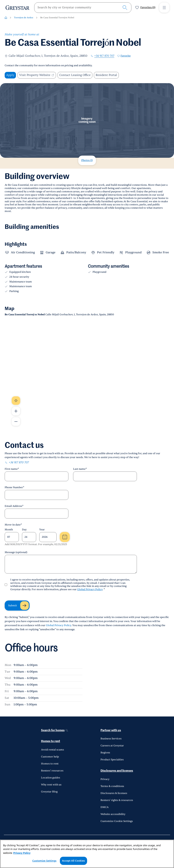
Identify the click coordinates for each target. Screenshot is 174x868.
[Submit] (17, 606)
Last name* (80, 469)
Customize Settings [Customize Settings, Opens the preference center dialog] (44, 861)
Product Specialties (112, 760)
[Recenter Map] (16, 401)
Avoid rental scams (52, 750)
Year (42, 530)
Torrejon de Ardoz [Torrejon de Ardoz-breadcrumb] (24, 18)
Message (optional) (16, 552)
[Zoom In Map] (16, 411)
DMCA (104, 807)
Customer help (50, 757)
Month (9, 530)
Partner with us (111, 730)
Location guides (51, 778)
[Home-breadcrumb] (6, 18)
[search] (80, 8)
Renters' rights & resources (117, 800)
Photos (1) (87, 160)
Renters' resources (52, 771)
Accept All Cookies (73, 861)
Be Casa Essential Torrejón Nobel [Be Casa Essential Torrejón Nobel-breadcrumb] (57, 18)
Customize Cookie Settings (117, 821)
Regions (105, 753)
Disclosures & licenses (114, 793)
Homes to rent (51, 741)
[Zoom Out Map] (16, 422)
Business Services (111, 739)
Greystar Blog (49, 792)
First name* (12, 469)
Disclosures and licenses (117, 771)
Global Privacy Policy (90, 589)
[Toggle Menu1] (164, 8)
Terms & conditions (112, 786)
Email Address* (14, 506)
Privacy (105, 779)
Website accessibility (113, 814)
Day (24, 530)
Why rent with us (51, 785)
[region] (87, 854)
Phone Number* (14, 487)
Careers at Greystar (112, 746)
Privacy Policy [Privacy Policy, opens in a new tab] (22, 853)
